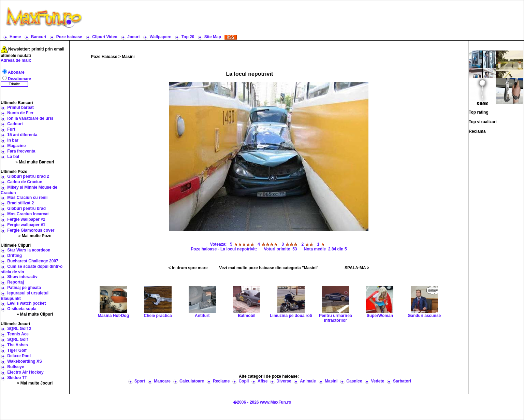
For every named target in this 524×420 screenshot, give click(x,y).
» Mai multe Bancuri (35, 162)
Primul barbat (20, 107)
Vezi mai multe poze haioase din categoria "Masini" (269, 268)
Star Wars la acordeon (29, 250)
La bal (13, 157)
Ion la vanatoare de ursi (30, 118)
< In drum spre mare (188, 268)
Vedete (377, 381)
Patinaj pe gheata (24, 288)
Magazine (16, 146)
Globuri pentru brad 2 (28, 176)
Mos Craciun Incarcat (28, 214)
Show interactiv (22, 277)
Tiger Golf (17, 350)
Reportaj (16, 282)
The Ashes (17, 345)
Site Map (213, 37)
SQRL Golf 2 (19, 329)
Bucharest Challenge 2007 (33, 261)
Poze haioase (69, 37)
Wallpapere (161, 37)
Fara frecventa (21, 151)
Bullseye (16, 367)
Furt (11, 129)
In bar (13, 140)
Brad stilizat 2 (20, 203)
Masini (128, 57)
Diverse (284, 381)
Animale (308, 381)
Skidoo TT (17, 378)
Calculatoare (192, 381)
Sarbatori (402, 381)
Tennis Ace (18, 334)
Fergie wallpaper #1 (26, 225)
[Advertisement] (305, 17)
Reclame (221, 381)
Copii (244, 381)
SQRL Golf (17, 339)
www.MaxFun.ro (276, 402)
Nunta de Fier (20, 113)
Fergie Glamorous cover (31, 230)
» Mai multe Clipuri (35, 314)
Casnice (354, 381)
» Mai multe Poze (35, 236)
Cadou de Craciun (25, 182)
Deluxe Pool (19, 356)
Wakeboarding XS (25, 361)
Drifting (14, 256)
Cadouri (15, 124)
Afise (263, 381)
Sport (140, 381)
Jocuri (133, 37)
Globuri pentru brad (26, 208)
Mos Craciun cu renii (27, 198)
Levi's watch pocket (26, 303)
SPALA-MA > (357, 268)
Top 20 (188, 37)
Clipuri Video (105, 37)
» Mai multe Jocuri (35, 383)
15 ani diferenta (22, 135)
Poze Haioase (104, 57)
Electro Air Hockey (25, 372)
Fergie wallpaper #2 (26, 219)
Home (15, 37)
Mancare (162, 381)
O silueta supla (22, 309)
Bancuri (39, 37)
